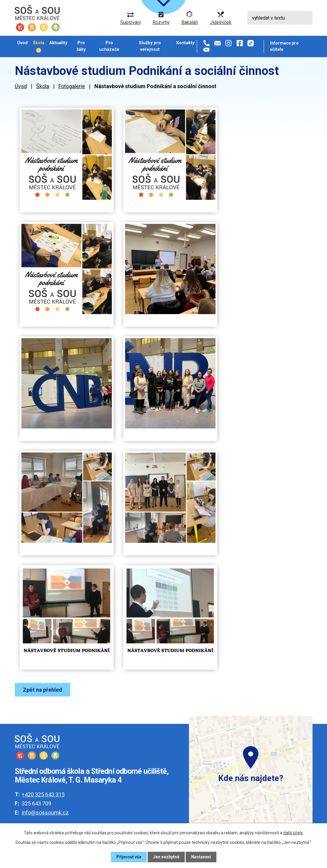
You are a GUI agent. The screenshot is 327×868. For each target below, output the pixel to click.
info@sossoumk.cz (45, 812)
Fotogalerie (72, 86)
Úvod (22, 43)
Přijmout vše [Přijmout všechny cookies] (129, 857)
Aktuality (58, 43)
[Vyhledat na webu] (280, 18)
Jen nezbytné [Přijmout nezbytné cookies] (166, 857)
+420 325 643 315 (43, 794)
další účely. (293, 833)
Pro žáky (81, 46)
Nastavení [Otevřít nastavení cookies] (201, 857)
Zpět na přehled (42, 690)
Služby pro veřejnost (150, 46)
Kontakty (185, 43)
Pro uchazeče (109, 46)
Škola (39, 43)
